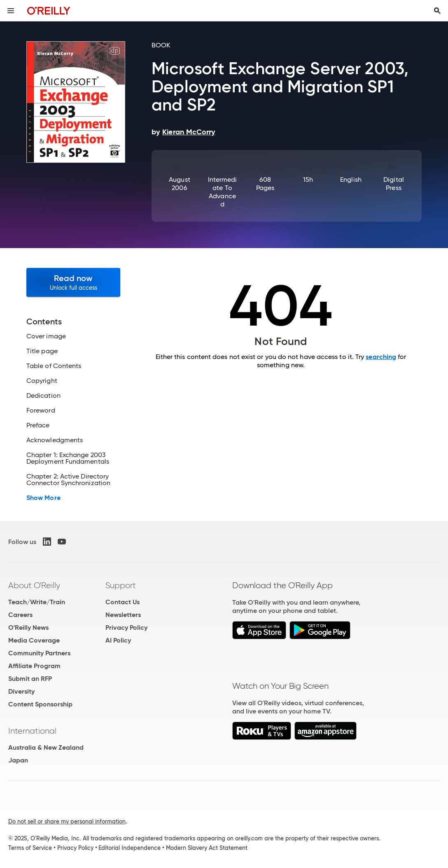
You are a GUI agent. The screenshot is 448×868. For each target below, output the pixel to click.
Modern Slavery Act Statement (207, 848)
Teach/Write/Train (37, 602)
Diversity (21, 691)
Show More (43, 498)
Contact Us (122, 602)
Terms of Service (30, 848)
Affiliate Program (34, 666)
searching (381, 357)
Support (121, 585)
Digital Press (394, 184)
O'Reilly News (28, 628)
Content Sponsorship (40, 704)
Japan (18, 760)
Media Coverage (34, 640)
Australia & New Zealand (46, 747)
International (32, 731)
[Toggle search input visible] (437, 11)
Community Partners (39, 653)
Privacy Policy (126, 628)
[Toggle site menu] (11, 11)
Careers (20, 615)
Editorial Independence (129, 848)
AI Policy (118, 640)
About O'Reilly (34, 585)
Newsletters (123, 615)
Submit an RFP (30, 679)
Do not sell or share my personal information (67, 821)
